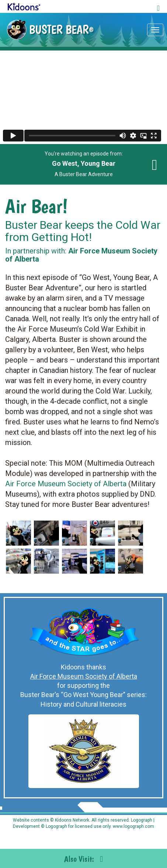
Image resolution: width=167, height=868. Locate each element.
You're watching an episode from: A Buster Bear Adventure (84, 164)
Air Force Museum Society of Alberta (66, 484)
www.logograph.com (133, 826)
